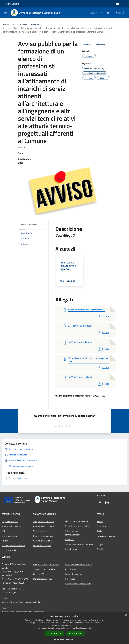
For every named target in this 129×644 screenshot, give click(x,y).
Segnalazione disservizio (44, 569)
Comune (35, 24)
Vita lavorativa (40, 531)
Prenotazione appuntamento (46, 564)
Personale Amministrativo (13, 545)
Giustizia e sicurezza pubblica (78, 526)
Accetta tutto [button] (54, 634)
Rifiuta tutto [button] (75, 633)
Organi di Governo (10, 521)
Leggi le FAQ (39, 574)
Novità (15, 24)
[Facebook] (101, 13)
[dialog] (64, 628)
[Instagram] (108, 13)
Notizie (100, 521)
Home (6, 24)
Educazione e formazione (76, 521)
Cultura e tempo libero (43, 526)
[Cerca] (123, 13)
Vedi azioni (102, 45)
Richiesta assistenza (43, 579)
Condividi (89, 45)
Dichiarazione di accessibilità (78, 584)
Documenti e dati (9, 550)
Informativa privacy (74, 574)
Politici (5, 541)
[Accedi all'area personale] (118, 4)
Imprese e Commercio (43, 536)
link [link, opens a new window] (90, 628)
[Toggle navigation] (5, 13)
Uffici (4, 531)
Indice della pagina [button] (29, 225)
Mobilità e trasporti (42, 545)
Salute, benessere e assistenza (79, 544)
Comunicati (102, 526)
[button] (65, 639)
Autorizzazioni (72, 549)
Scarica (103, 316)
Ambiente (70, 539)
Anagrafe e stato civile (43, 521)
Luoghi (100, 544)
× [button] (126, 615)
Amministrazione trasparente (78, 564)
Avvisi (25, 24)
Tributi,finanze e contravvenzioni (72, 533)
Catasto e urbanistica (43, 541)
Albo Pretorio (71, 569)
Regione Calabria (12, 4)
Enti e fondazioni (9, 536)
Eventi (100, 549)
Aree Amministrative (11, 526)
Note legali (70, 579)
